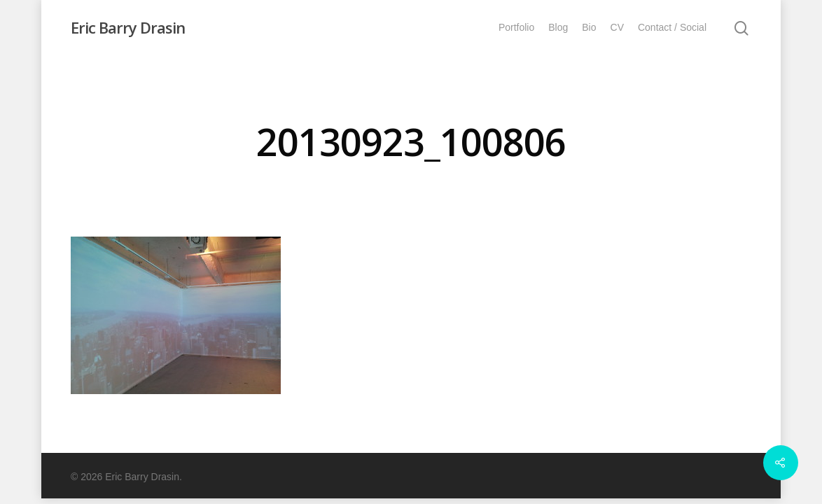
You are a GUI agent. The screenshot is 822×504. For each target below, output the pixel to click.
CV (617, 27)
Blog (558, 27)
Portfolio (516, 27)
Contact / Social (672, 27)
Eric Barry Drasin (128, 27)
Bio (589, 27)
